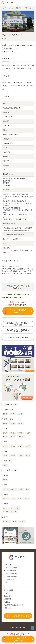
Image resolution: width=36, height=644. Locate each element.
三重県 (28, 446)
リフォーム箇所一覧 (11, 577)
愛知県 (20, 446)
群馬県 (20, 433)
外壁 (11, 508)
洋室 (21, 489)
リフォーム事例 (9, 580)
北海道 (5, 414)
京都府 (5, 456)
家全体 (5, 480)
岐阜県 (5, 446)
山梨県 (20, 423)
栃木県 (13, 433)
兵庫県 (20, 456)
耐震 (15, 521)
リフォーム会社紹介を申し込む (17, 616)
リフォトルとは (9, 565)
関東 (5, 429)
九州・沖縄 (8, 461)
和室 (27, 489)
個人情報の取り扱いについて (14, 605)
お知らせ (7, 593)
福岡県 (5, 465)
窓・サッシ (6, 521)
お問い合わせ (8, 608)
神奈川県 (21, 437)
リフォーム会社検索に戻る (18, 337)
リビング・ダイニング (10, 489)
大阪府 (13, 456)
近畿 (5, 451)
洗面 (20, 499)
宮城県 (13, 414)
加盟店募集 (8, 599)
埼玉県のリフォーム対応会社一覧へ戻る (18, 324)
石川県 (13, 423)
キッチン (6, 499)
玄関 (17, 508)
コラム (6, 583)
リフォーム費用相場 (11, 574)
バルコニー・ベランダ (10, 512)
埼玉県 (28, 433)
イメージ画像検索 (10, 571)
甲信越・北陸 (8, 419)
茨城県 (5, 433)
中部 (5, 442)
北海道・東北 (8, 410)
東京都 (13, 437)
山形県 (20, 414)
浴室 (13, 499)
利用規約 (7, 602)
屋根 (4, 508)
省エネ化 (22, 521)
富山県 (5, 423)
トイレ (27, 499)
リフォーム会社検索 (11, 568)
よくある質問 (8, 590)
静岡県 (13, 446)
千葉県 (5, 437)
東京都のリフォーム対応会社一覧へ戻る (18, 331)
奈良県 (28, 456)
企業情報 (7, 596)
